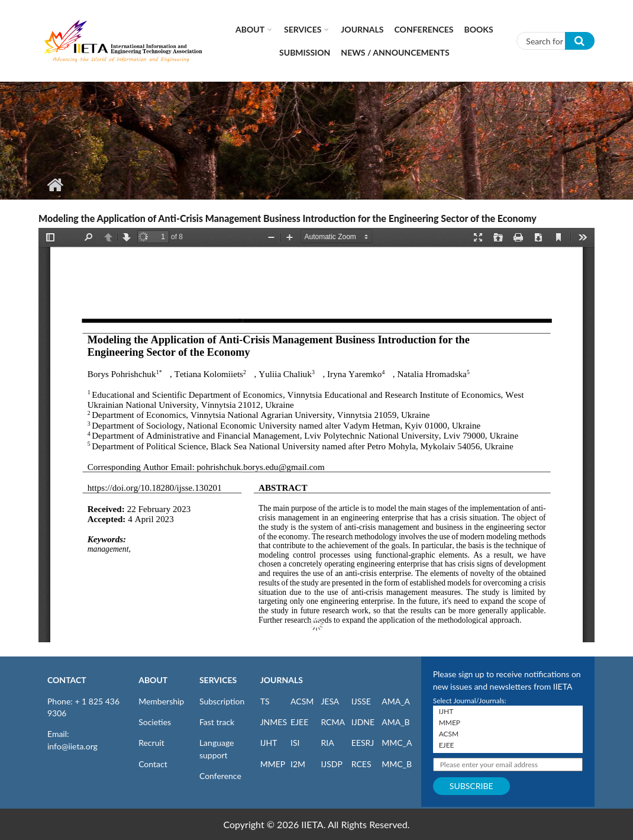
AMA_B (395, 722)
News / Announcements (395, 52)
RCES (361, 764)
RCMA (333, 722)
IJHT (269, 743)
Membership (161, 701)
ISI (295, 743)
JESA (330, 701)
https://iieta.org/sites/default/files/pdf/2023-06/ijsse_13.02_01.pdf (316, 435)
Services (303, 29)
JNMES (274, 722)
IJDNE (363, 722)
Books (479, 29)
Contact (153, 764)
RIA (327, 743)
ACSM (302, 701)
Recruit (151, 743)
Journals (362, 29)
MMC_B (397, 764)
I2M (298, 764)
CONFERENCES (424, 29)
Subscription (222, 701)
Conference (220, 776)
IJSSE (361, 701)
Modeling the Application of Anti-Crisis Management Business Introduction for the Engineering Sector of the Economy (288, 218)
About (250, 29)
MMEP (273, 764)
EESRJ (363, 743)
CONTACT (67, 680)
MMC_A (397, 743)
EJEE (299, 722)
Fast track (217, 722)
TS (265, 701)
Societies (155, 722)
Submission (305, 52)
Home (55, 185)
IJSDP (331, 764)
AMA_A (396, 701)
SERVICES (218, 680)
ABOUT (153, 680)
